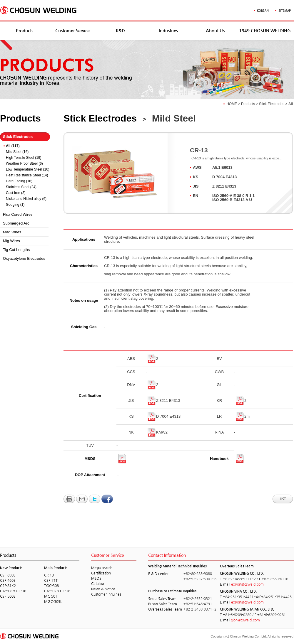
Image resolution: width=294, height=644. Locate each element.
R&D (120, 30)
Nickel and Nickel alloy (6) (26, 199)
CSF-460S (8, 580)
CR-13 (49, 575)
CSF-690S (8, 575)
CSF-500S (8, 596)
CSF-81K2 (8, 586)
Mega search (102, 568)
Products (25, 30)
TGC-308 (51, 586)
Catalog (97, 584)
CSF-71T (51, 580)
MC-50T (51, 596)
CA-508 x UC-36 (13, 591)
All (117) (13, 146)
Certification (101, 573)
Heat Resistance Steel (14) (27, 175)
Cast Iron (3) (16, 193)
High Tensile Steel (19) (24, 158)
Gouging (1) (15, 205)
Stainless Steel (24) (21, 187)
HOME (232, 104)
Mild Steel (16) (17, 152)
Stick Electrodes (272, 104)
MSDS (96, 578)
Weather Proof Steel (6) (24, 163)
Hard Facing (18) (19, 181)
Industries (168, 30)
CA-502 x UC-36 (57, 591)
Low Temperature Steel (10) (28, 169)
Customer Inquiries (106, 594)
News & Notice (103, 589)
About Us (215, 30)
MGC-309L (53, 601)
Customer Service (72, 30)
